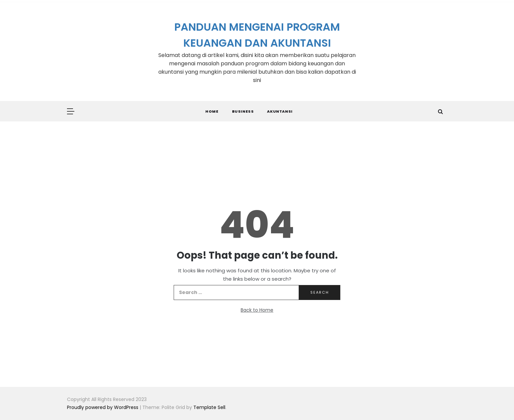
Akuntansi (280, 111)
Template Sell (209, 407)
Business (243, 111)
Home (212, 111)
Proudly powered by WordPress (103, 407)
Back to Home (257, 310)
